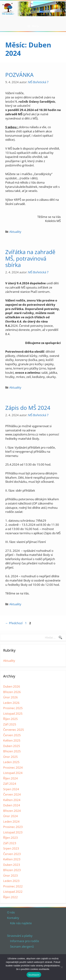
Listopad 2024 (13, 773)
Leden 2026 (11, 703)
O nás (11, 912)
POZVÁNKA (19, 75)
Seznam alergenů (22, 946)
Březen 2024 (12, 811)
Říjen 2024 (10, 778)
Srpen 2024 (11, 789)
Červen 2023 (12, 854)
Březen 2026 (12, 692)
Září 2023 (10, 843)
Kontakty (13, 918)
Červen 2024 (12, 794)
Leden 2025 (11, 762)
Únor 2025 (10, 757)
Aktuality (15, 232)
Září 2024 (10, 784)
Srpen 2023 (11, 848)
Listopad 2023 (13, 832)
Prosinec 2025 (13, 708)
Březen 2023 (12, 870)
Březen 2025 (12, 751)
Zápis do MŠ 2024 (28, 408)
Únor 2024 (10, 816)
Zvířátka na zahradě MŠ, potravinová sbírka (30, 258)
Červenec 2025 (14, 730)
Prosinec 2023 (13, 827)
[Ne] (62, 967)
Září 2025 (10, 724)
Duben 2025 (12, 746)
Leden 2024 (11, 821)
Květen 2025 (12, 740)
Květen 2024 (12, 800)
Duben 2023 (12, 865)
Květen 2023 (12, 859)
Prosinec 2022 (13, 886)
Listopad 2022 (13, 892)
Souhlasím (34, 975)
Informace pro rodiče (25, 941)
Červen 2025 (12, 735)
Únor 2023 (10, 875)
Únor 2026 (10, 697)
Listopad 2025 (13, 713)
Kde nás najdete (21, 923)
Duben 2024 (12, 805)
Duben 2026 (12, 686)
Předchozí (14, 623)
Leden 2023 (11, 881)
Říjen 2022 (10, 897)
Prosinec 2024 (13, 767)
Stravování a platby (20, 936)
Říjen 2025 (10, 719)
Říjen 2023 (10, 838)
